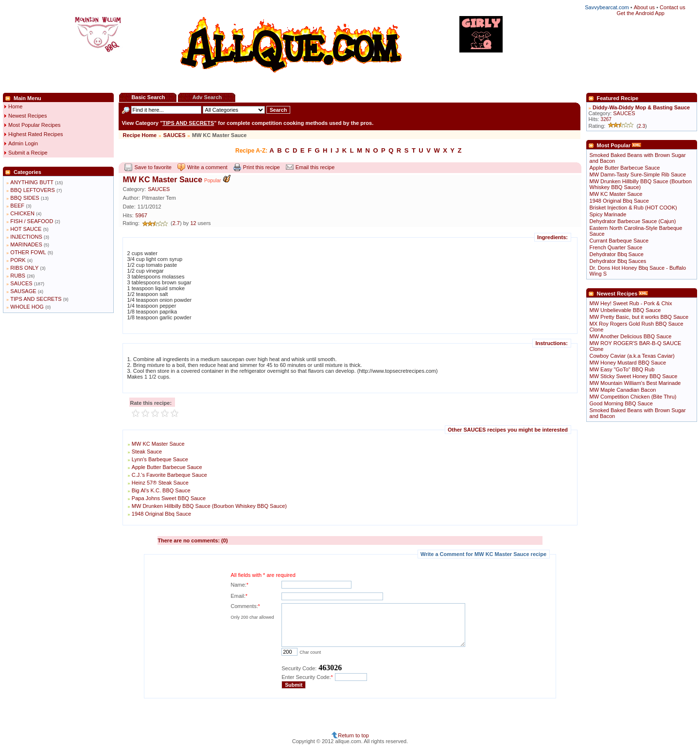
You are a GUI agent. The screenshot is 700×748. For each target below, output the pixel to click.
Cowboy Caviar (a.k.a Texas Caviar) (632, 356)
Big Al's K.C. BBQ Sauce (161, 490)
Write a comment (207, 167)
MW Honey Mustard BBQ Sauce (628, 363)
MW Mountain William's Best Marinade (635, 383)
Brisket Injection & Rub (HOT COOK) (633, 208)
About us (644, 7)
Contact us (673, 7)
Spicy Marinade (608, 214)
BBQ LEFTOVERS (33, 190)
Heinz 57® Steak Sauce (160, 483)
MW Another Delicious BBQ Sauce (631, 336)
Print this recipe (262, 167)
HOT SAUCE (26, 229)
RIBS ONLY (24, 268)
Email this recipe (315, 167)
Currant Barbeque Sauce (619, 241)
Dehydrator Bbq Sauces (618, 261)
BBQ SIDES (25, 198)
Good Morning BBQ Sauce (621, 403)
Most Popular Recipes (35, 125)
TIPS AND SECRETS (36, 299)
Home (15, 106)
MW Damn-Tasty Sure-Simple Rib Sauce (638, 174)
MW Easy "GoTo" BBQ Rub (622, 369)
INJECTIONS (26, 237)
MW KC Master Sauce (158, 444)
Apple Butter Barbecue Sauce (167, 467)
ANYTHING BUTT (32, 182)
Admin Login (23, 143)
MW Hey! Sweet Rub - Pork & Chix (631, 303)
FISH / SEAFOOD (32, 221)
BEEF (17, 206)
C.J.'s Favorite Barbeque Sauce (169, 475)
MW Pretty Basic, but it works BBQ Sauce (639, 317)
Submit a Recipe (28, 153)
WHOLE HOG (27, 307)
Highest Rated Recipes (36, 134)
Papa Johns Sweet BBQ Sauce (169, 498)
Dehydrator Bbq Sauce (617, 254)
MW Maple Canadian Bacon (623, 390)
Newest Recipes (27, 116)
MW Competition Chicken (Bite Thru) (633, 397)
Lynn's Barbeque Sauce (160, 459)
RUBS (18, 276)
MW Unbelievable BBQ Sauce (625, 310)
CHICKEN (22, 213)
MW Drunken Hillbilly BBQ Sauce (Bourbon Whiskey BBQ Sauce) (209, 506)
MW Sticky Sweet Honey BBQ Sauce (634, 376)
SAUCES (21, 283)
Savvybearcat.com (607, 7)
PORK (18, 260)
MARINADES (26, 244)
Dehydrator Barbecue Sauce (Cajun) (633, 221)
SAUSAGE (23, 291)
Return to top (353, 735)
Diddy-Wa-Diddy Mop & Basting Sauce (641, 107)
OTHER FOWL (28, 252)
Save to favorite (153, 167)
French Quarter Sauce (616, 247)
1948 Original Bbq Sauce (161, 514)
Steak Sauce (147, 452)
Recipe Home (140, 135)
